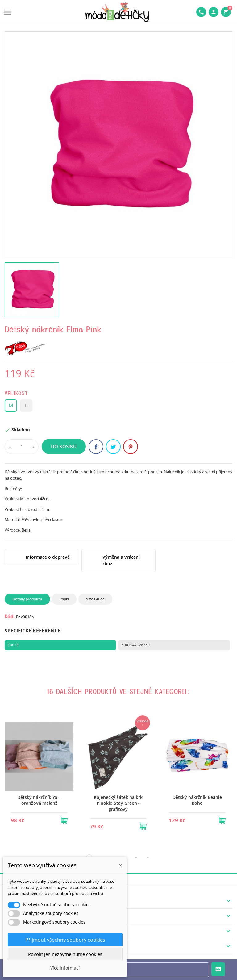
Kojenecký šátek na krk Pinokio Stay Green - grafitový (118, 803)
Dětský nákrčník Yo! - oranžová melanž (39, 800)
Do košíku (64, 446)
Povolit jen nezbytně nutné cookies (65, 954)
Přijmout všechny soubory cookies (65, 940)
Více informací (65, 968)
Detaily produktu (27, 599)
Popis (64, 599)
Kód (9, 616)
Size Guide (95, 599)
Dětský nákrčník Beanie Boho (197, 800)
